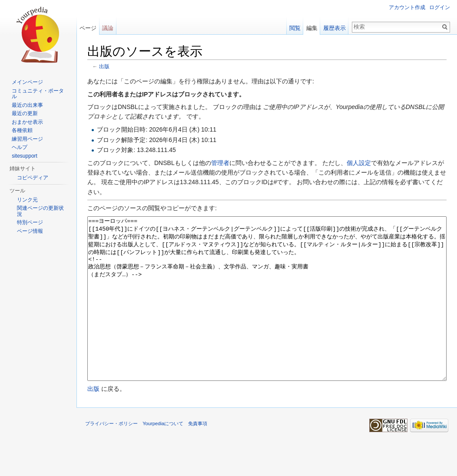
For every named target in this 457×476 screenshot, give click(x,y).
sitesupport (25, 156)
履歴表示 (334, 28)
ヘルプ (20, 147)
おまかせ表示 (27, 122)
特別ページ (30, 222)
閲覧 (295, 28)
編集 (312, 28)
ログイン (440, 7)
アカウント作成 (407, 7)
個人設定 (359, 163)
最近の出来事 (27, 105)
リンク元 (27, 200)
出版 (104, 66)
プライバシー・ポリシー (111, 456)
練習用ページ (27, 139)
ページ (88, 28)
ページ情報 (30, 231)
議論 (108, 28)
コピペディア (33, 178)
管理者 (220, 163)
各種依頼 (22, 130)
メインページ (27, 82)
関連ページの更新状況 (40, 211)
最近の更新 (25, 113)
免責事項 (198, 456)
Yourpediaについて (163, 456)
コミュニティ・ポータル (38, 94)
